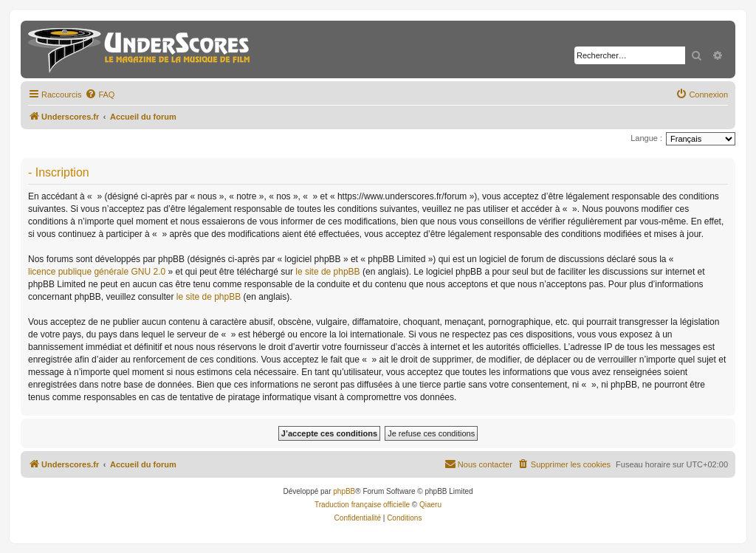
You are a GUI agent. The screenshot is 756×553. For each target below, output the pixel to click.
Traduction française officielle (362, 505)
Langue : (646, 138)
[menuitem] (100, 95)
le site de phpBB (327, 272)
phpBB (344, 491)
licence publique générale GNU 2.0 (97, 272)
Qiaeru (430, 505)
